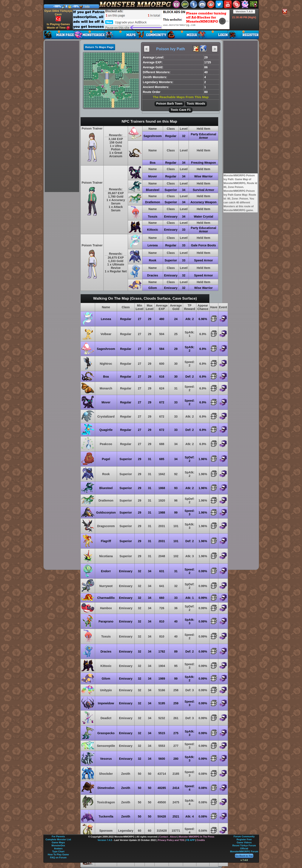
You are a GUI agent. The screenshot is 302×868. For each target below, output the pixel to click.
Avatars (58, 848)
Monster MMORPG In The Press (196, 837)
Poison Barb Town (169, 104)
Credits (201, 840)
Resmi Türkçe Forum (244, 845)
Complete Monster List (58, 839)
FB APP (191, 840)
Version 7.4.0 (244, 11)
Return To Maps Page (99, 47)
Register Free (244, 839)
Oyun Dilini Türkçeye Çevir (58, 15)
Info (87, 6)
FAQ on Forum (58, 857)
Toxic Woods (196, 104)
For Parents (58, 836)
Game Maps (58, 842)
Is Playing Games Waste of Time (58, 26)
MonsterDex (58, 845)
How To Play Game (58, 854)
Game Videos (244, 842)
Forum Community (244, 836)
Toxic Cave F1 (181, 110)
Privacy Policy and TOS (171, 840)
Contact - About (168, 837)
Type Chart (58, 851)
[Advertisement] (151, 20)
